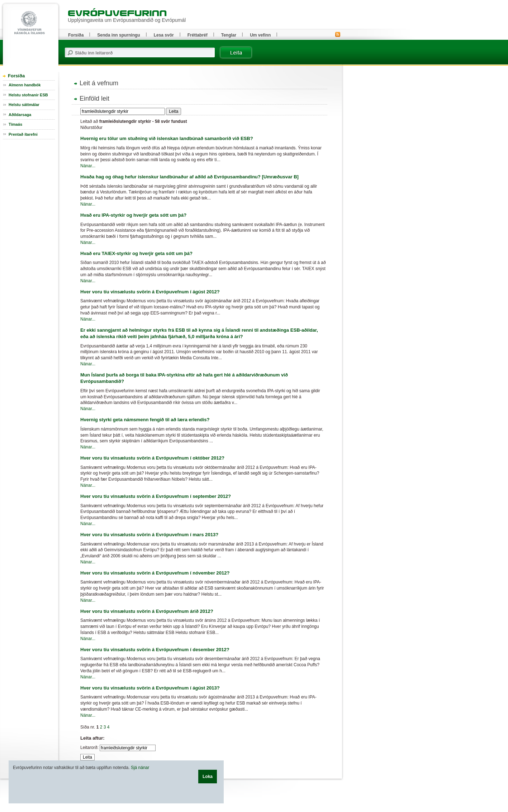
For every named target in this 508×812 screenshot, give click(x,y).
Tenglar (229, 35)
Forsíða (16, 76)
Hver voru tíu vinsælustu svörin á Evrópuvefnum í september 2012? (156, 496)
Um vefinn (260, 35)
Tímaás (15, 124)
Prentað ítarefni (23, 134)
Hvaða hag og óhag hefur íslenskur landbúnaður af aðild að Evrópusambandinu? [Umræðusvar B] (189, 177)
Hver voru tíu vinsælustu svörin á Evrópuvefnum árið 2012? (147, 611)
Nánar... (88, 166)
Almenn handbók (25, 85)
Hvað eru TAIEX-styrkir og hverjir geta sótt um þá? (136, 253)
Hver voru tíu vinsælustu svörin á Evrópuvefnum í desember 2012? (155, 650)
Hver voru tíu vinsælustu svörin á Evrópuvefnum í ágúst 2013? (150, 688)
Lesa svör (164, 35)
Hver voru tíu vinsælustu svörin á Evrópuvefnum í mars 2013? (149, 535)
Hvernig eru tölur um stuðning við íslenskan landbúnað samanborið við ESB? (167, 138)
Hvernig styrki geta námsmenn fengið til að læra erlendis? (145, 420)
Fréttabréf (198, 35)
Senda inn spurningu (118, 35)
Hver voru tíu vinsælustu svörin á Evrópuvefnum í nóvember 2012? (155, 573)
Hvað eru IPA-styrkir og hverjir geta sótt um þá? (133, 215)
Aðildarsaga (20, 115)
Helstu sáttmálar (24, 105)
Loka (208, 777)
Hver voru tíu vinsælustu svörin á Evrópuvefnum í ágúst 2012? (150, 292)
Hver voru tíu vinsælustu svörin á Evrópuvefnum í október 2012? (152, 458)
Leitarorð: (89, 748)
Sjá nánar (140, 768)
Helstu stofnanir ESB (28, 95)
